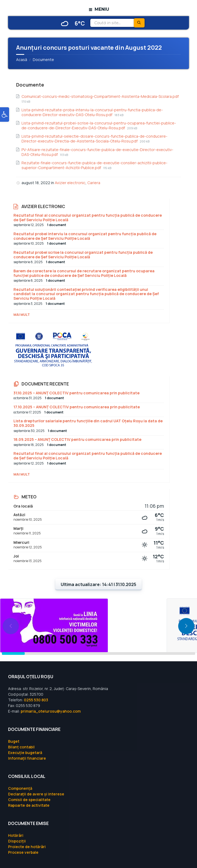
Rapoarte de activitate (29, 805)
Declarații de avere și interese (36, 794)
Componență (20, 788)
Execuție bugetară (25, 753)
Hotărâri (16, 835)
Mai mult (22, 315)
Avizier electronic (70, 183)
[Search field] (117, 23)
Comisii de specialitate (29, 800)
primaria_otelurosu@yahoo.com (51, 711)
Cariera (94, 183)
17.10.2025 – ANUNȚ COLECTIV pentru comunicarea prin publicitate (77, 407)
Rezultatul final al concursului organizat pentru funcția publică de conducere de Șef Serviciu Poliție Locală (88, 217)
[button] (5, 115)
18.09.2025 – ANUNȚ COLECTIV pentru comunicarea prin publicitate (77, 439)
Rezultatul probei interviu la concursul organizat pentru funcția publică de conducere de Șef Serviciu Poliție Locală (85, 236)
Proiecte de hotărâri (27, 847)
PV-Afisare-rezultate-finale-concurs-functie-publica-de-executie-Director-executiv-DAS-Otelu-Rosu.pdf (97, 152)
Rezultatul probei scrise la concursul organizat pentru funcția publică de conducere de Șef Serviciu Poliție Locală (83, 255)
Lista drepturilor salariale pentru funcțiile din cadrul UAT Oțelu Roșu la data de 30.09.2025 (88, 423)
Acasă (22, 60)
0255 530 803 (36, 700)
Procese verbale (23, 852)
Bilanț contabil (21, 747)
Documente (43, 60)
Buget (14, 741)
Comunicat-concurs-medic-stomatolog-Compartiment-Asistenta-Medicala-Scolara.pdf (100, 96)
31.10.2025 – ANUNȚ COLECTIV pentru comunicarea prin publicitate (76, 393)
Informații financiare (27, 758)
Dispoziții (17, 841)
